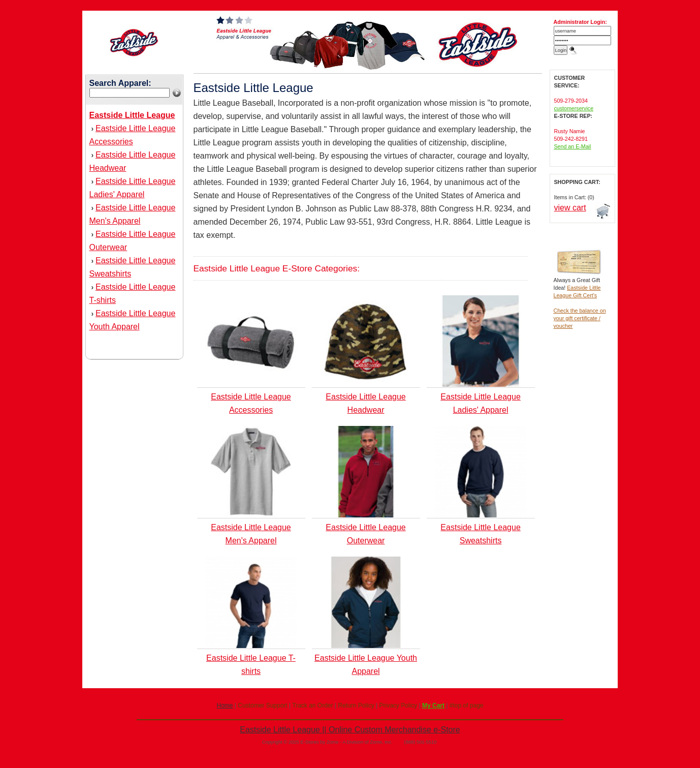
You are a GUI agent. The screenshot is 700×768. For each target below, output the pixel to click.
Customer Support (262, 705)
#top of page (467, 705)
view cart (570, 208)
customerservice (574, 108)
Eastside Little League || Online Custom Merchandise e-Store (350, 730)
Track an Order (312, 705)
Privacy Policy (398, 705)
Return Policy (356, 705)
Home (225, 705)
